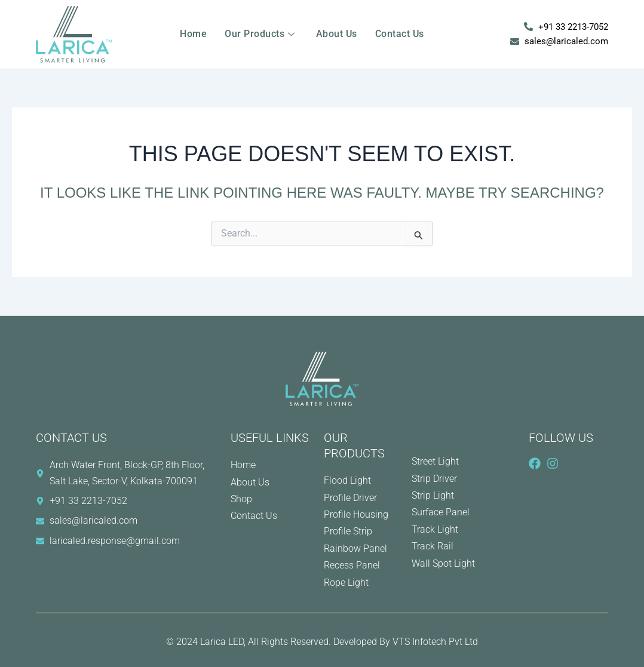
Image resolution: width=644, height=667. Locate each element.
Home (193, 34)
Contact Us (400, 34)
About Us (337, 34)
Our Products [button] (261, 34)
